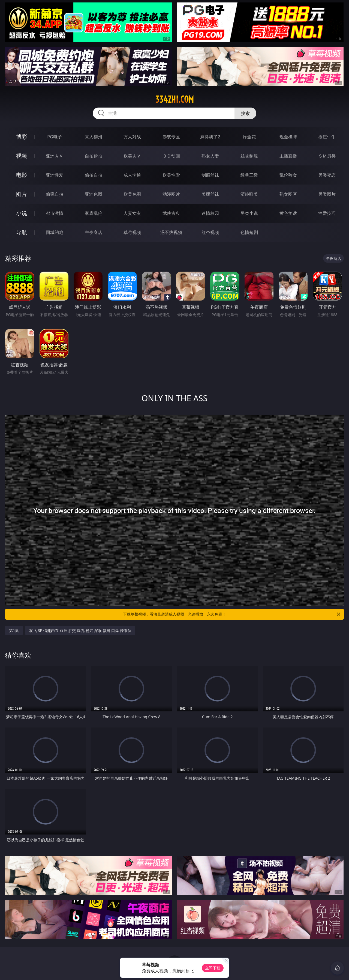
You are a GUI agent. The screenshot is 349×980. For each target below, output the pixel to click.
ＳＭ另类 (327, 156)
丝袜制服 (249, 156)
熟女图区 (288, 194)
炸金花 (249, 137)
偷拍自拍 (94, 175)
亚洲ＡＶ (55, 156)
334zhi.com (174, 99)
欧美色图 (132, 194)
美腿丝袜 (210, 194)
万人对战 (132, 137)
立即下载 (213, 968)
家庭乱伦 (94, 213)
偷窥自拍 (55, 194)
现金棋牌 (288, 137)
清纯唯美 (249, 194)
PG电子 (54, 137)
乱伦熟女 (288, 175)
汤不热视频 (171, 232)
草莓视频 (132, 232)
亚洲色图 (94, 194)
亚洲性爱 (55, 175)
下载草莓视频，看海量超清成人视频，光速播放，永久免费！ (232, 614)
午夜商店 (94, 232)
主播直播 (288, 156)
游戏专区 (171, 137)
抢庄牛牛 (327, 137)
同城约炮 (55, 232)
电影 (22, 175)
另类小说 (249, 213)
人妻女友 (132, 213)
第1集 (14, 630)
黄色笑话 (288, 213)
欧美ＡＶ (132, 156)
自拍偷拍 (94, 156)
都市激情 (55, 213)
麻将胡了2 (210, 137)
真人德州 (94, 137)
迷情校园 (210, 213)
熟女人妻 (210, 156)
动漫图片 (171, 194)
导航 (22, 232)
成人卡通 (132, 175)
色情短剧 (249, 232)
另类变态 (327, 175)
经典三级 (249, 175)
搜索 (245, 113)
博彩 (22, 137)
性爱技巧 (327, 213)
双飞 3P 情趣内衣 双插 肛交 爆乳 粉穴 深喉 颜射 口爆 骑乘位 (80, 630)
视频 (22, 156)
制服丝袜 (210, 175)
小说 (22, 213)
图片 (22, 194)
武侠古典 (171, 213)
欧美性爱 (171, 175)
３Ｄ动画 (171, 156)
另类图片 (327, 194)
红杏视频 (210, 232)
